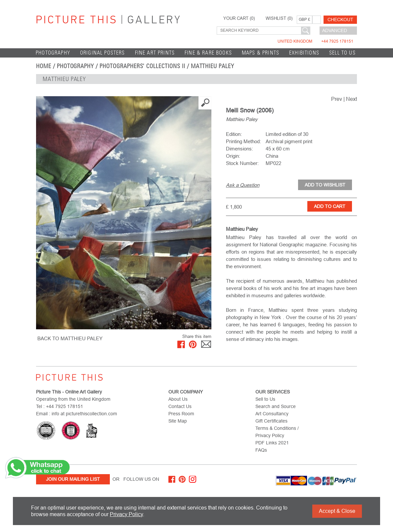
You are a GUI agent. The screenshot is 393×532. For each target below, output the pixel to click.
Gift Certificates (271, 421)
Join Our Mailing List (73, 479)
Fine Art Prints (155, 53)
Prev (337, 99)
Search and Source (276, 406)
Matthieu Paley (213, 66)
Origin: (233, 156)
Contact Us (180, 406)
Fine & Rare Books (208, 53)
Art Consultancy (272, 414)
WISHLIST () (279, 19)
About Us (178, 399)
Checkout (340, 20)
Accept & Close (337, 511)
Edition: (234, 134)
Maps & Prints (261, 53)
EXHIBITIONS (304, 53)
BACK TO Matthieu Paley (70, 338)
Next (351, 99)
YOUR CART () (239, 19)
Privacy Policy (126, 514)
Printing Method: (243, 141)
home (44, 66)
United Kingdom (315, 41)
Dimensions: (240, 149)
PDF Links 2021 (272, 443)
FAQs (261, 450)
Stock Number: (242, 163)
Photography (53, 53)
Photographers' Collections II (142, 66)
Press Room (181, 414)
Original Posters (103, 53)
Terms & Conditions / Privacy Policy (277, 432)
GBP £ (305, 20)
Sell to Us (342, 53)
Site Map (178, 421)
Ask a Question (243, 185)
